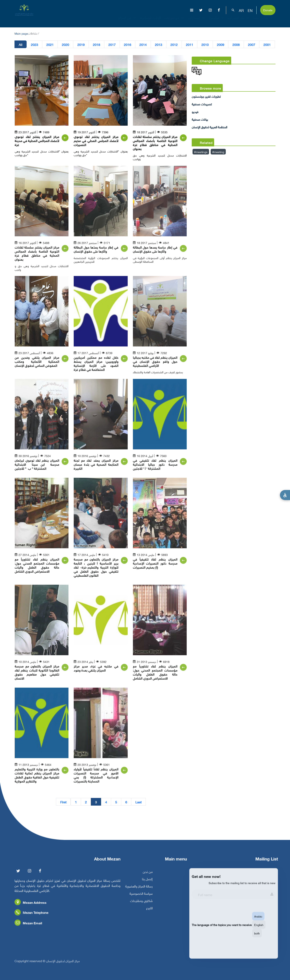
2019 (81, 45)
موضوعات (174, 20)
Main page (21, 33)
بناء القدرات (239, 20)
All (21, 45)
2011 (190, 45)
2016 (127, 45)
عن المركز (128, 20)
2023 (34, 45)
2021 (50, 45)
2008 (236, 45)
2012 (174, 45)
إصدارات (197, 20)
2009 (221, 45)
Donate (268, 10)
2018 (96, 45)
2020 (65, 45)
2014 (143, 45)
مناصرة (217, 20)
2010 (205, 45)
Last (138, 803)
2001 (267, 45)
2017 (112, 45)
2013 (158, 45)
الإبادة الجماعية (151, 20)
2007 (252, 45)
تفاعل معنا (264, 20)
